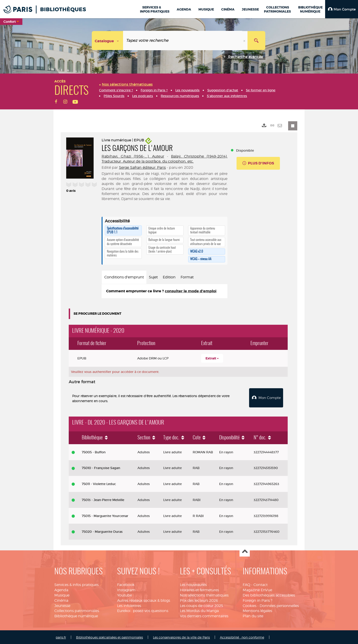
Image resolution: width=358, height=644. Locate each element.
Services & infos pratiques (76, 584)
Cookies (250, 605)
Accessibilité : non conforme (242, 637)
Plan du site (253, 616)
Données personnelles (279, 605)
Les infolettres (129, 605)
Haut (245, 551)
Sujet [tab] (153, 277)
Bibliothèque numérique (76, 616)
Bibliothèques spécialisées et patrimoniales (109, 637)
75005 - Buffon (94, 451)
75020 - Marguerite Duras (102, 531)
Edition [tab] (169, 277)
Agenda (61, 589)
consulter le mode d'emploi (191, 291)
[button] (342, 9)
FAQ (246, 584)
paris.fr (61, 637)
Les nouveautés (193, 584)
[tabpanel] (165, 291)
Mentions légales (257, 610)
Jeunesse (62, 605)
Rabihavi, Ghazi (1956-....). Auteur (133, 156)
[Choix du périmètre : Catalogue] (108, 41)
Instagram (126, 589)
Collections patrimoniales (77, 610)
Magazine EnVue (257, 589)
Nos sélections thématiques (204, 595)
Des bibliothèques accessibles (269, 595)
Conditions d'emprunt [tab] (124, 277)
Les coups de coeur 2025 (201, 605)
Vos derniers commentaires (204, 616)
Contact (261, 584)
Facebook (126, 584)
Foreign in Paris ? (258, 600)
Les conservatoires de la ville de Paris (181, 637)
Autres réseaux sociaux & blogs (144, 600)
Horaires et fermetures (199, 589)
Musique (62, 595)
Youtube (125, 595)
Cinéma (61, 600)
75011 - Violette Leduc (99, 483)
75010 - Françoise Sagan (101, 467)
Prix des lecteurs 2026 (199, 600)
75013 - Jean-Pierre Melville (103, 499)
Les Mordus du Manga (199, 610)
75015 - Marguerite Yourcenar (105, 515)
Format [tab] (187, 277)
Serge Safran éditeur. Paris (142, 168)
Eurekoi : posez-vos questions (143, 610)
